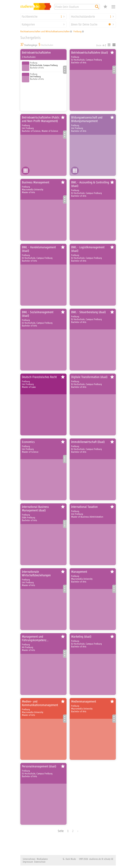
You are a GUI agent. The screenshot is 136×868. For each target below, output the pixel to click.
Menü (113, 7)
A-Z (104, 45)
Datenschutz (40, 862)
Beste (99, 45)
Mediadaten (42, 859)
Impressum (28, 862)
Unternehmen (29, 859)
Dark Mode (70, 859)
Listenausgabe (109, 45)
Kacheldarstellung (114, 45)
